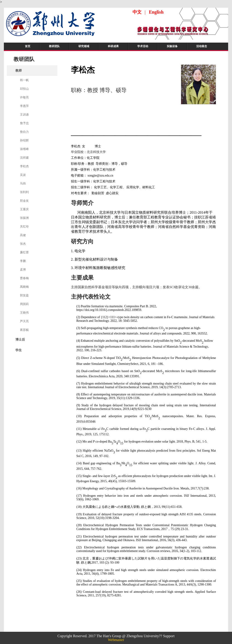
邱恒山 (24, 89)
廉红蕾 (24, 252)
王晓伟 (24, 313)
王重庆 (24, 209)
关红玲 (24, 226)
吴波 (23, 175)
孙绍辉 (24, 140)
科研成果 (113, 46)
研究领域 (84, 46)
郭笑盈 (24, 295)
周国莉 (24, 304)
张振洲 (24, 218)
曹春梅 (24, 278)
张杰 (23, 244)
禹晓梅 (24, 287)
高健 (23, 235)
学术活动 (143, 46)
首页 (28, 46)
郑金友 (24, 201)
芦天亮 (24, 321)
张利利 (24, 192)
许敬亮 (24, 97)
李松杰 (24, 166)
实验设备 (172, 46)
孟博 (23, 270)
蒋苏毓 (24, 330)
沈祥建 (24, 158)
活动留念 (202, 46)
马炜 (23, 183)
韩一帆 (24, 80)
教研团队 (54, 46)
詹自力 (24, 132)
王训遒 (24, 115)
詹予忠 (24, 123)
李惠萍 (24, 106)
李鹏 (23, 261)
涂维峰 (24, 149)
